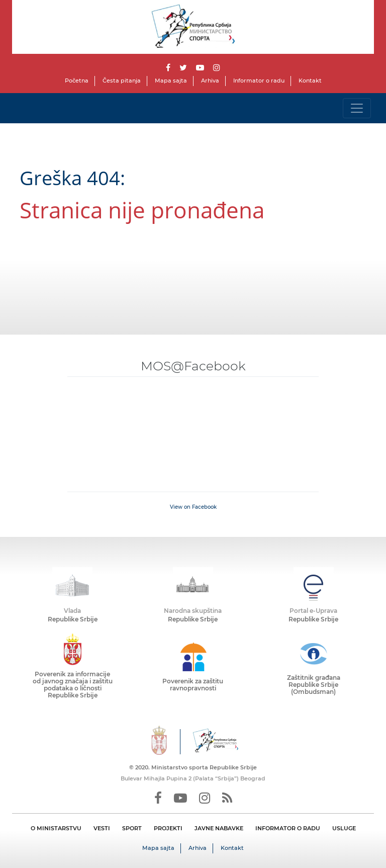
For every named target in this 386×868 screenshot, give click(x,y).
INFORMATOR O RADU (288, 828)
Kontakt (310, 81)
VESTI (102, 828)
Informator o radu (259, 81)
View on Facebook (193, 507)
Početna (77, 81)
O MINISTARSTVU (56, 828)
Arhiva (210, 81)
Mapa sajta (171, 81)
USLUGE (344, 828)
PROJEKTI (168, 828)
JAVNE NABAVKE (219, 828)
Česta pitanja (122, 81)
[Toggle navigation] (357, 108)
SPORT (132, 828)
